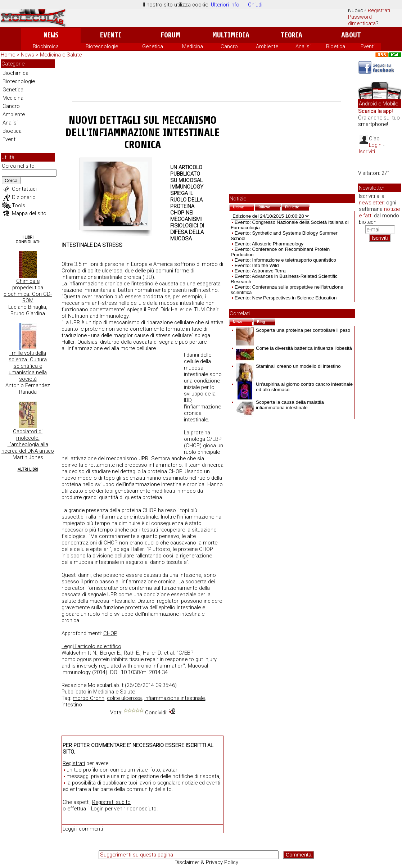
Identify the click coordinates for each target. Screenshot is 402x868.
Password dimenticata (362, 20)
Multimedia (231, 35)
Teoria (292, 35)
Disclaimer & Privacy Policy (206, 862)
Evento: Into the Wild (257, 265)
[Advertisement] (207, 79)
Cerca (11, 180)
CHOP (110, 633)
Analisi (303, 46)
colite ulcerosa (124, 698)
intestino (72, 705)
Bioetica (336, 46)
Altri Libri (28, 469)
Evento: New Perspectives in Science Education (286, 298)
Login (97, 809)
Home (8, 55)
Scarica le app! (375, 111)
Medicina (193, 46)
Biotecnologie (102, 46)
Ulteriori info (225, 5)
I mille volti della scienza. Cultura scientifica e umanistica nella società (28, 366)
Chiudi (255, 5)
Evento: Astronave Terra (260, 271)
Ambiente (267, 46)
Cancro (229, 46)
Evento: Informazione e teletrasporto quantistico (285, 260)
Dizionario (24, 197)
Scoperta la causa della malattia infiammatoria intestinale (280, 405)
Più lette (297, 206)
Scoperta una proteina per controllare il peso (293, 330)
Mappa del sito (29, 213)
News (51, 35)
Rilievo (270, 206)
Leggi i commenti (83, 829)
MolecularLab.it (106, 685)
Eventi (111, 35)
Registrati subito (111, 802)
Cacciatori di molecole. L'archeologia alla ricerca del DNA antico (28, 441)
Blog (266, 321)
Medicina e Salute (61, 55)
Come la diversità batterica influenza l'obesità (294, 348)
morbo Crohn (89, 698)
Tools (19, 205)
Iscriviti (367, 152)
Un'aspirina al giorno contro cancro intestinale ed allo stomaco (294, 387)
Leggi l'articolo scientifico (91, 646)
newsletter (371, 203)
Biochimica (46, 46)
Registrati (379, 10)
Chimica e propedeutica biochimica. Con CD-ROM (28, 291)
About (351, 35)
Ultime (243, 206)
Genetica (153, 46)
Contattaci (24, 189)
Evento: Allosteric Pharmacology (269, 244)
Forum (170, 35)
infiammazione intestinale (175, 698)
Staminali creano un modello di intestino (288, 366)
